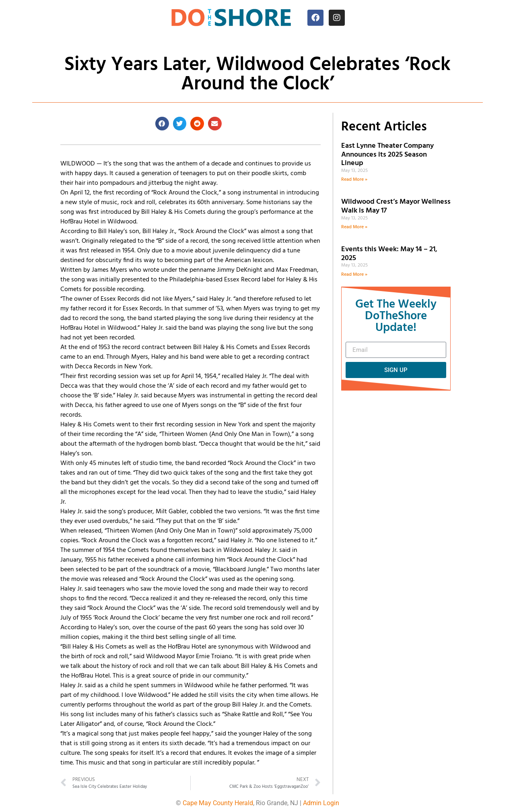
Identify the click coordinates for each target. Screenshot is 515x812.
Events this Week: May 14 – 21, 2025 (389, 254)
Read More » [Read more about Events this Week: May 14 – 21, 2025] (354, 275)
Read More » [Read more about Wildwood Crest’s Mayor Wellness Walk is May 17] (354, 227)
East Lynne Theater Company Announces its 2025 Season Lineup (387, 155)
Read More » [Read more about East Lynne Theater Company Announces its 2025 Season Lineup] (354, 180)
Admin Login (321, 803)
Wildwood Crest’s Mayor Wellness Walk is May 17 (396, 206)
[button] (162, 124)
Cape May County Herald (218, 803)
